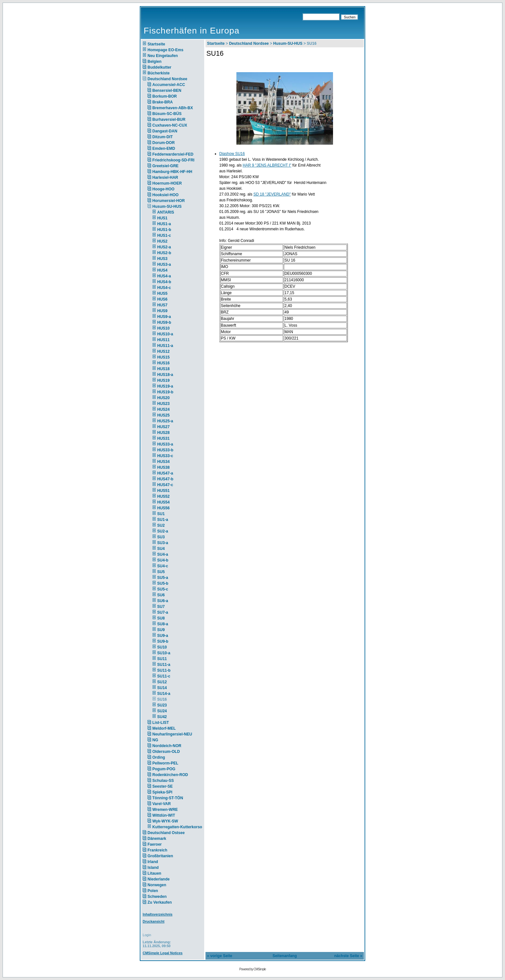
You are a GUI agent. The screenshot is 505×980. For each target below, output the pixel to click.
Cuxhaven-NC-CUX (170, 125)
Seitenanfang (285, 956)
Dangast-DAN (165, 131)
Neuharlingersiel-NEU (172, 734)
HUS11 (163, 340)
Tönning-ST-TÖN (168, 798)
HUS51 (163, 491)
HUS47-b (165, 479)
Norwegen (157, 885)
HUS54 (163, 502)
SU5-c (163, 589)
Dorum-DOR (163, 143)
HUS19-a (165, 386)
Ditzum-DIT (162, 137)
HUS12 (163, 351)
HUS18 (163, 369)
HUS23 (163, 404)
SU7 (161, 607)
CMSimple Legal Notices (163, 953)
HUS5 (162, 293)
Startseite (156, 44)
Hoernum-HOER (167, 183)
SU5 (161, 572)
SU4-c (163, 566)
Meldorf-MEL (164, 728)
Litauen (154, 873)
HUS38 (163, 467)
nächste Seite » (348, 956)
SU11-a (164, 665)
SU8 (161, 618)
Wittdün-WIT (164, 815)
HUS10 (163, 328)
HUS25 (163, 415)
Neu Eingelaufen (163, 56)
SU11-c (164, 676)
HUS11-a (165, 346)
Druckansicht (154, 921)
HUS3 (162, 259)
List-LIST (161, 723)
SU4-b (163, 560)
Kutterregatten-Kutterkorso (177, 827)
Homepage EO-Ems (165, 50)
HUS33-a (165, 444)
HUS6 (162, 299)
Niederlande (163, 879)
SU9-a (163, 636)
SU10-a (164, 653)
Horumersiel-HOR (169, 201)
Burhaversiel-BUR (169, 120)
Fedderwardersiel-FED (173, 154)
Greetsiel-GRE (165, 166)
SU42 (162, 717)
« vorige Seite (220, 956)
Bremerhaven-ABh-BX (173, 108)
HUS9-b (164, 322)
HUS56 (163, 508)
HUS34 (163, 462)
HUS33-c (165, 456)
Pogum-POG (164, 769)
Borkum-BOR (165, 96)
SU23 (162, 705)
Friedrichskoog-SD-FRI (173, 160)
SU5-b (163, 583)
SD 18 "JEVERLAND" (272, 194)
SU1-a (163, 520)
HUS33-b (165, 450)
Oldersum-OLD (166, 752)
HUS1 (162, 218)
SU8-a (163, 624)
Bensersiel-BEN (167, 91)
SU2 (161, 525)
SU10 (162, 647)
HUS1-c (164, 235)
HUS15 (163, 357)
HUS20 (163, 398)
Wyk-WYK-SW (165, 821)
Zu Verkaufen (160, 902)
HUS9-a (164, 317)
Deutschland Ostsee (166, 833)
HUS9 (162, 311)
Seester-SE (162, 786)
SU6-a (163, 601)
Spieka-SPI (162, 792)
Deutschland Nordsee (167, 79)
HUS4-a (164, 276)
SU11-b (164, 670)
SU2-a (163, 531)
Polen (153, 891)
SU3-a (163, 543)
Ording (159, 757)
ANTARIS (166, 212)
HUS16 (163, 363)
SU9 (161, 630)
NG (155, 740)
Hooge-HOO (163, 189)
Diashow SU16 (232, 154)
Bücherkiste (159, 73)
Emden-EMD (164, 149)
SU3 (161, 537)
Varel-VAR (162, 804)
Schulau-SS (163, 781)
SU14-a (164, 694)
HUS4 (162, 270)
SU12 (162, 682)
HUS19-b (165, 392)
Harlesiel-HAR (165, 178)
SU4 (161, 549)
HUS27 (163, 427)
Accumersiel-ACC (169, 85)
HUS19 (163, 380)
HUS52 (163, 496)
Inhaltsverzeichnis (157, 914)
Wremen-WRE (165, 810)
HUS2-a (164, 247)
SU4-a (163, 554)
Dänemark (157, 839)
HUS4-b (164, 282)
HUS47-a (165, 473)
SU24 (162, 711)
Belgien (154, 62)
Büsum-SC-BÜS (167, 114)
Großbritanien (160, 856)
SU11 (162, 659)
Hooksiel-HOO (165, 195)
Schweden (157, 897)
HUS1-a (164, 224)
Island (153, 868)
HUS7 (162, 305)
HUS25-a (165, 421)
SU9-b (163, 641)
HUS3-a (164, 264)
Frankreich (157, 850)
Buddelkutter (159, 67)
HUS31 (163, 438)
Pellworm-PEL (165, 763)
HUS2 (162, 241)
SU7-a (163, 612)
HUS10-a (165, 334)
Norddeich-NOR (167, 746)
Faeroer (155, 844)
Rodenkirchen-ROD (170, 775)
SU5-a (163, 578)
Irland (153, 862)
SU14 (162, 688)
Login (147, 935)
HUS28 (163, 433)
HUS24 (163, 409)
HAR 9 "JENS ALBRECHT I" (267, 165)
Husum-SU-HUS (167, 207)
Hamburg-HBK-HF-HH (172, 172)
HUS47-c (165, 485)
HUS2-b (164, 253)
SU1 (161, 514)
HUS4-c (164, 288)
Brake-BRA (162, 102)
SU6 (161, 595)
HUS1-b (164, 230)
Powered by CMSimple (253, 969)
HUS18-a (165, 375)
